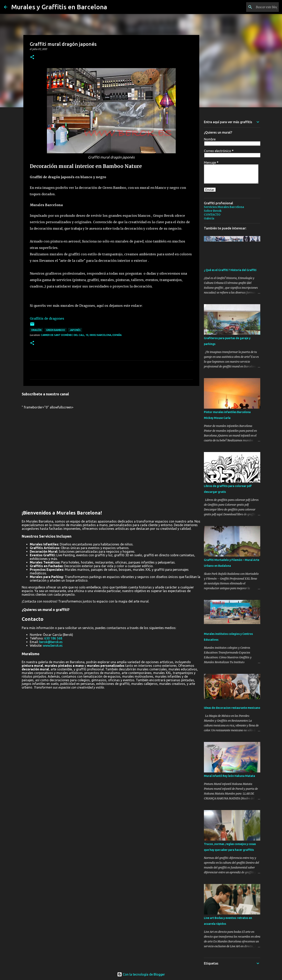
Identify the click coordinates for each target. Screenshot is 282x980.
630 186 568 (53, 638)
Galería (209, 218)
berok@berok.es (51, 642)
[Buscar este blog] (258, 7)
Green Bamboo (56, 330)
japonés (75, 330)
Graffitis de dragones (47, 318)
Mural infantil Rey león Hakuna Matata (229, 776)
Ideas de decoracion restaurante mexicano (232, 708)
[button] (32, 57)
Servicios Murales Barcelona (224, 207)
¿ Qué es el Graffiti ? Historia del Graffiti (230, 270)
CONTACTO (212, 215)
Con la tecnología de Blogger (141, 974)
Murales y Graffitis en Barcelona (59, 7)
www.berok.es (53, 645)
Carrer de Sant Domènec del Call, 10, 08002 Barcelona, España (81, 335)
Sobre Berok (213, 211)
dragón (36, 330)
